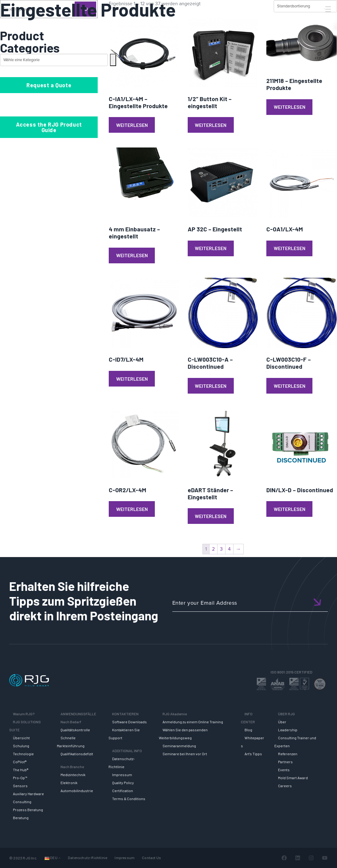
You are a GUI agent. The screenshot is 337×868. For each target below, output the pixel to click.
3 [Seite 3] (221, 549)
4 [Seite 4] (229, 549)
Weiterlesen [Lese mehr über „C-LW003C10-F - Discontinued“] (290, 386)
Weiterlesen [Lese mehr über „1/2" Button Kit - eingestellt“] (211, 125)
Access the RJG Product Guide (49, 127)
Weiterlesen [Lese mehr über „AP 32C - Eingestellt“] (211, 248)
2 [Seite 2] (213, 549)
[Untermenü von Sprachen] (59, 858)
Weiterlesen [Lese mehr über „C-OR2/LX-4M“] (132, 509)
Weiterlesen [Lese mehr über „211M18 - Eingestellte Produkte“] (290, 107)
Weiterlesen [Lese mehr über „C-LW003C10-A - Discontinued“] (211, 386)
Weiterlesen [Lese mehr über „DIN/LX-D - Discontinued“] (290, 509)
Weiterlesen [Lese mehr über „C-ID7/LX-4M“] (132, 379)
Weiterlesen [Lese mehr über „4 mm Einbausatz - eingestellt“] (132, 255)
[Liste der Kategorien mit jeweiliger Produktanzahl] (54, 60)
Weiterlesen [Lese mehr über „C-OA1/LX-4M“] (290, 248)
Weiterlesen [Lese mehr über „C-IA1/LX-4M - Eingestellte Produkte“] (132, 125)
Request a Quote (49, 85)
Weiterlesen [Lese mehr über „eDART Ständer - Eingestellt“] (211, 516)
